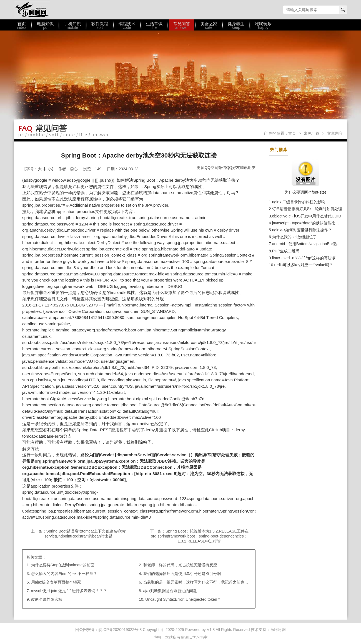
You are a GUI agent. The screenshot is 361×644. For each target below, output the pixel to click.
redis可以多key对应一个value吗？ (304, 265)
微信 (222, 168)
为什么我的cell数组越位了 (294, 237)
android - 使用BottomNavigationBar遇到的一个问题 (316, 244)
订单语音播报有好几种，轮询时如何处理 (307, 209)
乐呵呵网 (32, 10)
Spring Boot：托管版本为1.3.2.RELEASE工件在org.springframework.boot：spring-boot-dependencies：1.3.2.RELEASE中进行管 (200, 536)
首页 (292, 133)
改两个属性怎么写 (47, 599)
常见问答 (312, 133)
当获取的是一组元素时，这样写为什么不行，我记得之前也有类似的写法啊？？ (211, 582)
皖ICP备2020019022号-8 (120, 630)
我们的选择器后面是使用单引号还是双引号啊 (182, 574)
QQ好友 (233, 168)
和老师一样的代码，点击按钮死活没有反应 (180, 565)
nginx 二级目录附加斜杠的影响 (299, 202)
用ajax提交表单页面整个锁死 (56, 582)
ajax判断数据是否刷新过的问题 (170, 591)
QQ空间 (211, 168)
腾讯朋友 (248, 168)
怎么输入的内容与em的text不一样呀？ (64, 574)
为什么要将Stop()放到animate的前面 (63, 565)
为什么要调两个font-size (306, 192)
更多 (200, 168)
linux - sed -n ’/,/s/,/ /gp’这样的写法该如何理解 (312, 258)
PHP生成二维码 (286, 251)
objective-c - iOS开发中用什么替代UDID (307, 216)
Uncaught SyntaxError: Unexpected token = (183, 599)
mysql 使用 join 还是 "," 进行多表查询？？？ (69, 591)
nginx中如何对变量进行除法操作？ (302, 230)
